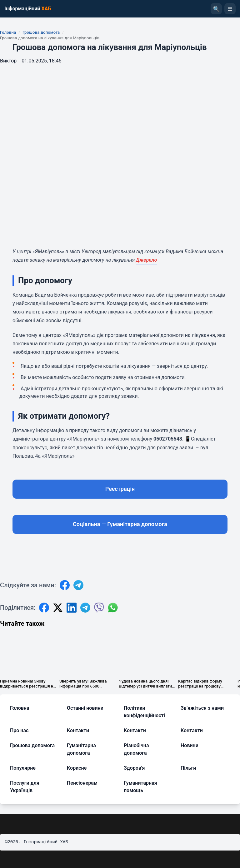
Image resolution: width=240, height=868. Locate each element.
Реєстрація (120, 489)
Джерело (146, 260)
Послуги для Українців (25, 787)
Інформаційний (28, 9)
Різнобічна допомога (136, 749)
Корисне (77, 768)
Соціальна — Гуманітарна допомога (120, 524)
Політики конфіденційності (144, 712)
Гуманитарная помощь (140, 787)
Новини (190, 745)
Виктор (8, 61)
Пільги (188, 768)
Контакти (78, 730)
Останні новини (85, 708)
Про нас (19, 730)
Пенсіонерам (82, 783)
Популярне (23, 768)
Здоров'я (134, 768)
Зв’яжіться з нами (202, 708)
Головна (8, 32)
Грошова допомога (41, 32)
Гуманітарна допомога (81, 749)
